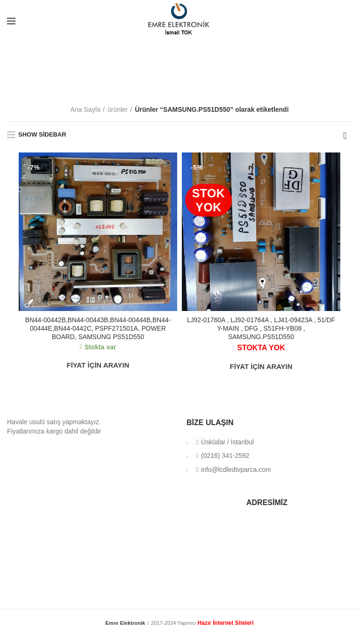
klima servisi (179, 631)
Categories (177, 83)
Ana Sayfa (85, 109)
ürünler (118, 109)
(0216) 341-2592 (223, 456)
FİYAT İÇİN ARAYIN (98, 365)
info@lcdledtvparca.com (233, 470)
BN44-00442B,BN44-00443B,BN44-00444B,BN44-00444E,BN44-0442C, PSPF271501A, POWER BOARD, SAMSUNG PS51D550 (98, 328)
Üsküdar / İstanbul (225, 442)
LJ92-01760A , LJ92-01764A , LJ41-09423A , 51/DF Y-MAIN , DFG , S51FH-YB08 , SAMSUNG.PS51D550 (261, 328)
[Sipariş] (345, 136)
